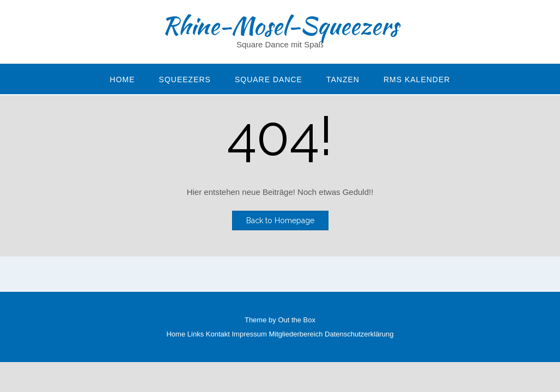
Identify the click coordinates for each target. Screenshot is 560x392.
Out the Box (297, 320)
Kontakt (218, 334)
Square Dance (269, 79)
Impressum (249, 334)
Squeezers (185, 79)
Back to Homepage (280, 220)
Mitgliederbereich (296, 334)
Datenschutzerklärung (359, 334)
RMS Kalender (417, 79)
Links (196, 334)
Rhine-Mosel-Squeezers (280, 26)
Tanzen (343, 79)
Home (123, 79)
